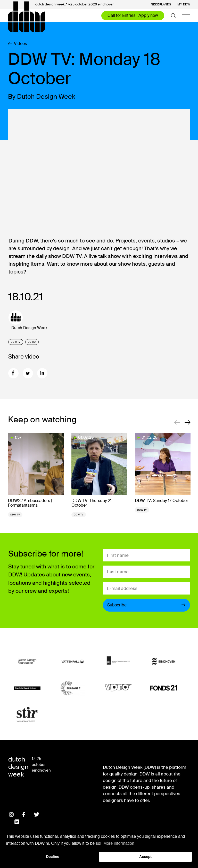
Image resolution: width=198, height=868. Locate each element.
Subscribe (146, 605)
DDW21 (32, 342)
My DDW (184, 5)
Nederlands (161, 5)
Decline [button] (52, 857)
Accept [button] (145, 857)
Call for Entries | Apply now (133, 15)
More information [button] (119, 843)
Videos (17, 44)
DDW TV (16, 342)
